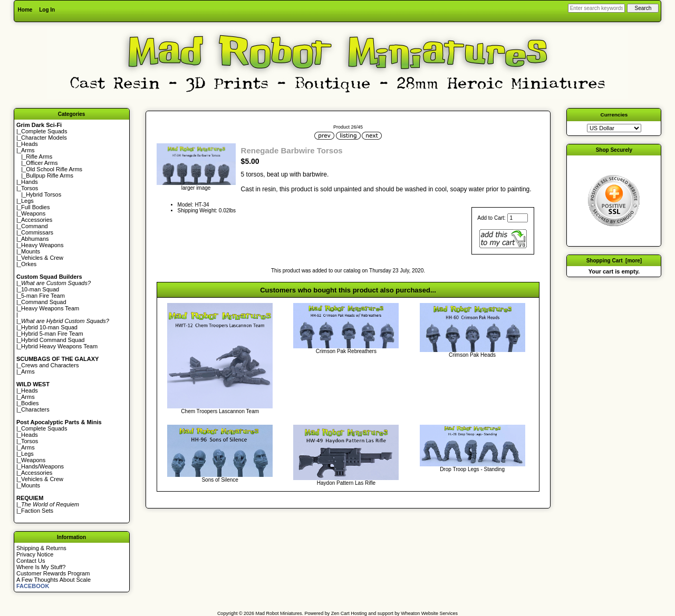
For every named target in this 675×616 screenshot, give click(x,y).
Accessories (37, 220)
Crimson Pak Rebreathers (346, 351)
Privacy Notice (35, 554)
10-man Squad (40, 289)
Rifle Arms (39, 157)
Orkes (29, 264)
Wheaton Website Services (429, 613)
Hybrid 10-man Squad (49, 327)
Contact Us (31, 561)
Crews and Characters (50, 365)
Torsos (30, 188)
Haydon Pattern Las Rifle (346, 483)
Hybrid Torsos (44, 194)
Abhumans (35, 239)
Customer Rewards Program (53, 573)
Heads (30, 144)
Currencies (614, 115)
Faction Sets (37, 511)
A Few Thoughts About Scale (54, 580)
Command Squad (44, 302)
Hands (30, 182)
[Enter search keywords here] (596, 8)
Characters (35, 409)
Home (25, 10)
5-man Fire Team (43, 296)
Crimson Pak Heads (472, 355)
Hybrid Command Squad (53, 340)
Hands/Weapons (42, 466)
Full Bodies (35, 207)
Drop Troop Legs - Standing (472, 469)
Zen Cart (340, 613)
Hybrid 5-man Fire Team (52, 334)
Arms (28, 371)
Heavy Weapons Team (50, 308)
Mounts (31, 251)
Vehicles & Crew (42, 258)
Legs (27, 201)
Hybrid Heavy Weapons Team (59, 346)
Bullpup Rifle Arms (50, 175)
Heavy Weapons (42, 245)
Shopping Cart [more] (614, 261)
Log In (47, 10)
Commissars (37, 232)
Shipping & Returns (41, 548)
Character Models (44, 138)
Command (35, 226)
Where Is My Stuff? (41, 567)
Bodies (30, 403)
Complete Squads (44, 131)
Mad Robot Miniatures (279, 613)
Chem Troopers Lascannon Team (220, 411)
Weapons (33, 213)
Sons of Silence (220, 480)
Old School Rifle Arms (54, 169)
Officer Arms (42, 163)
